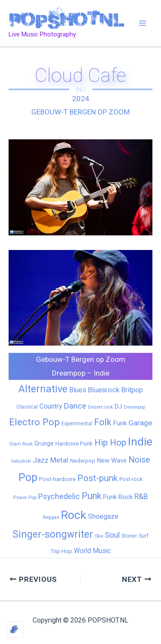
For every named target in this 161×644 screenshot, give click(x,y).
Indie (102, 373)
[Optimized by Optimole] (15, 629)
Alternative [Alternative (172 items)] (43, 389)
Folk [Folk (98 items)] (103, 422)
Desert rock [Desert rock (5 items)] (100, 407)
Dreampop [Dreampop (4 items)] (134, 407)
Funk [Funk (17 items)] (120, 423)
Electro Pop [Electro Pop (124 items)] (34, 422)
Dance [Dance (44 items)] (75, 406)
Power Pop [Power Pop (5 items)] (25, 497)
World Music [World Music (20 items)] (92, 551)
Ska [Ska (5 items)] (99, 536)
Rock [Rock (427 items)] (74, 515)
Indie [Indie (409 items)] (140, 441)
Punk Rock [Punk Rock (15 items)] (118, 497)
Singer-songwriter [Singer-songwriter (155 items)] (53, 534)
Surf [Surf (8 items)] (144, 536)
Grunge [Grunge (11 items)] (44, 443)
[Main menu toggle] (143, 24)
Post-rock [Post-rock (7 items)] (131, 479)
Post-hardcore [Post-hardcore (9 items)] (57, 479)
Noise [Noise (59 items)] (139, 460)
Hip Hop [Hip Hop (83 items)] (110, 442)
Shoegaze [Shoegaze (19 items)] (103, 516)
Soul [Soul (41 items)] (112, 535)
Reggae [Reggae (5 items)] (51, 517)
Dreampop (69, 373)
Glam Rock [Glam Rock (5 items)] (21, 444)
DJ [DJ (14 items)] (118, 406)
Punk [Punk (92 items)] (91, 496)
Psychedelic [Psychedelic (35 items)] (59, 496)
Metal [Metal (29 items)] (59, 460)
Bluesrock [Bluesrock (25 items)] (104, 390)
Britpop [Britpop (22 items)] (132, 390)
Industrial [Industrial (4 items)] (21, 461)
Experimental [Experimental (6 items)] (77, 424)
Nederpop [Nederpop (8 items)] (83, 461)
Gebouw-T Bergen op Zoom (80, 112)
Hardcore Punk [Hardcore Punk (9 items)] (74, 444)
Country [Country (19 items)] (51, 406)
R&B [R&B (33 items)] (141, 497)
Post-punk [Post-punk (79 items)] (97, 478)
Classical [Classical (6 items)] (27, 407)
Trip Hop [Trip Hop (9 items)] (61, 551)
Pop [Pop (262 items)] (28, 477)
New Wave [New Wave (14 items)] (112, 460)
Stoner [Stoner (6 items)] (129, 536)
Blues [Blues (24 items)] (78, 390)
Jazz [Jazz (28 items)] (41, 460)
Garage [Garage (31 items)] (140, 423)
